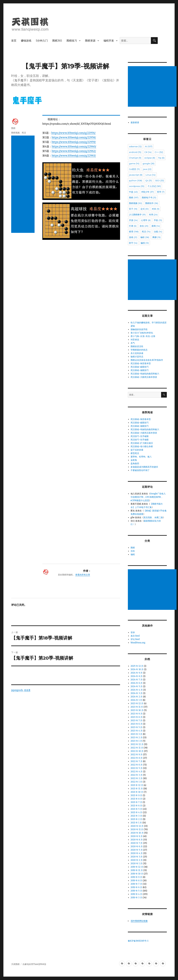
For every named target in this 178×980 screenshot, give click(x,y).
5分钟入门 (42, 41)
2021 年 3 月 (136, 816)
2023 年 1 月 (136, 741)
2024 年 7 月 (137, 680)
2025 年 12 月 (137, 666)
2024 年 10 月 (137, 669)
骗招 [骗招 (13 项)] (145, 243)
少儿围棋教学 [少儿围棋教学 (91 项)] (137, 215)
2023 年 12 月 (137, 703)
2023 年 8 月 (137, 717)
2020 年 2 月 (137, 860)
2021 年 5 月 (136, 809)
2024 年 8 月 (137, 676)
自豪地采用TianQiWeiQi (34, 964)
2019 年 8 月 (136, 881)
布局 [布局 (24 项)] (153, 215)
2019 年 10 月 (137, 874)
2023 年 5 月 (137, 727)
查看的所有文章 (83, 427)
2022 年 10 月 (137, 751)
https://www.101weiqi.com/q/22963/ (74, 155)
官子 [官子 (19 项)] (133, 209)
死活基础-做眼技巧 (140, 370)
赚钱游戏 (26, 41)
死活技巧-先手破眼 (140, 436)
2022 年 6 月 (137, 765)
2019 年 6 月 (136, 887)
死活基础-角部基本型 (141, 363)
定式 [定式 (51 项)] (145, 209)
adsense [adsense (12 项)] (135, 146)
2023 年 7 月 (137, 720)
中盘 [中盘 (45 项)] (133, 192)
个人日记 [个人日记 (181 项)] (154, 186)
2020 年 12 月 (137, 826)
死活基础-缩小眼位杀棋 (142, 446)
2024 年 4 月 (137, 690)
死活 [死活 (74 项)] (146, 232)
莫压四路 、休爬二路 (153, 517)
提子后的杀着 (137, 450)
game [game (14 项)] (134, 163)
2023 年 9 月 (137, 714)
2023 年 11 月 (137, 707)
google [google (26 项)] (149, 163)
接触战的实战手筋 (139, 329)
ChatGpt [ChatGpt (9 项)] (135, 158)
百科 (133, 551)
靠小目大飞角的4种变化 (142, 333)
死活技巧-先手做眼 (140, 440)
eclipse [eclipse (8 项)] (150, 158)
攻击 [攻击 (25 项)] (144, 226)
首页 (14, 41)
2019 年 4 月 (136, 894)
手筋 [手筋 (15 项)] (158, 220)
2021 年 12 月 (137, 785)
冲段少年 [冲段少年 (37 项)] (147, 192)
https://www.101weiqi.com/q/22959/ (74, 142)
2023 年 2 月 (137, 738)
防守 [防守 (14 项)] (133, 243)
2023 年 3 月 (137, 734)
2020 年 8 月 (137, 840)
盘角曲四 (135, 463)
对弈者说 (135, 340)
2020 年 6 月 (137, 846)
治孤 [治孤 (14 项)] (158, 232)
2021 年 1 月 (136, 823)
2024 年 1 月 (136, 700)
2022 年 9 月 (137, 755)
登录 (133, 632)
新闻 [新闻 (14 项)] (156, 226)
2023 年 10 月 (137, 710)
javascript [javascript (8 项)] (136, 175)
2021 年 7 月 (136, 802)
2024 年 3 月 (137, 693)
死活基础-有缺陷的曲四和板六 (145, 374)
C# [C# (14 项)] (148, 152)
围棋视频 (15, 133)
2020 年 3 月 (137, 857)
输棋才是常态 (137, 357)
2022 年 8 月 (137, 758)
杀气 (133, 343)
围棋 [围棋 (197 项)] (134, 197)
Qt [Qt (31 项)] (149, 180)
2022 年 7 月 (137, 761)
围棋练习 (72, 41)
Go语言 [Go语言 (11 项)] (134, 169)
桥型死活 (135, 453)
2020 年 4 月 (137, 853)
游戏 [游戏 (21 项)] (133, 237)
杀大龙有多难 (137, 353)
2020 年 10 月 (137, 833)
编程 (133, 554)
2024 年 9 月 (137, 673)
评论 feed (135, 639)
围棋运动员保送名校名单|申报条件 (147, 360)
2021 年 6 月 (136, 806)
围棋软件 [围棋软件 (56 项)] (152, 203)
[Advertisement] (23, 184)
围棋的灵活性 (137, 346)
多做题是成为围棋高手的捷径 (144, 467)
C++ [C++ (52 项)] (159, 152)
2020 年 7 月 (137, 843)
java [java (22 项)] (147, 169)
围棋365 (57, 41)
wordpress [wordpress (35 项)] (137, 186)
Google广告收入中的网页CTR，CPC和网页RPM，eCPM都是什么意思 (148, 497)
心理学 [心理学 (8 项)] (146, 220)
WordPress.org (138, 643)
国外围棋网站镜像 (139, 921)
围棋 (13, 128)
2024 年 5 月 (137, 686)
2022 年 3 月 (137, 775)
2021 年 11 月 (137, 789)
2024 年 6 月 (137, 683)
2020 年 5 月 (137, 850)
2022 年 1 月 (136, 782)
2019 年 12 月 (137, 867)
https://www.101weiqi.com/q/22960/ (74, 146)
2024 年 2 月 (137, 697)
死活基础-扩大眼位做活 (142, 443)
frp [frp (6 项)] (161, 158)
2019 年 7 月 (136, 884)
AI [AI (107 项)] (149, 146)
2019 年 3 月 (136, 898)
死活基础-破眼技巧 (140, 367)
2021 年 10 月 (137, 792)
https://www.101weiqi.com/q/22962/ (74, 151)
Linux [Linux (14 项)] (151, 175)
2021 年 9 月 (136, 795)
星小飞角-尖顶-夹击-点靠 (143, 336)
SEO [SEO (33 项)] (160, 180)
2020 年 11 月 (137, 829)
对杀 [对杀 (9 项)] (156, 209)
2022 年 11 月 (137, 748)
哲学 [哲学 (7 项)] (161, 192)
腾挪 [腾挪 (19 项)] (157, 237)
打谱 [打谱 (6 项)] (133, 226)
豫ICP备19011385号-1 (138, 941)
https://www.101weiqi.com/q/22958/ (74, 137)
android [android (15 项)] (135, 152)
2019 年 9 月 (136, 877)
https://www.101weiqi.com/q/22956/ (73, 133)
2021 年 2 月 (136, 819)
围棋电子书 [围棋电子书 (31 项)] (149, 197)
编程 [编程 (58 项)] (145, 237)
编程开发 (109, 41)
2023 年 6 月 (137, 724)
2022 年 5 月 (137, 768)
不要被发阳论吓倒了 (140, 470)
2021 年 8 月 (136, 799)
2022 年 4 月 (137, 772)
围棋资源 (90, 41)
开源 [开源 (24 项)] (133, 220)
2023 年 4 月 (137, 731)
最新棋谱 (135, 122)
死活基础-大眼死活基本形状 (144, 377)
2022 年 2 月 (137, 778)
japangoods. (17, 542)
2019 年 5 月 (136, 891)
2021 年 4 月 (136, 812)
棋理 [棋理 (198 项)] (134, 232)
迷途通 (27, 542)
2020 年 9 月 (137, 836)
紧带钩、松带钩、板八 (141, 457)
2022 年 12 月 (137, 744)
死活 (24, 133)
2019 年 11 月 (137, 870)
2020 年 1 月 (136, 863)
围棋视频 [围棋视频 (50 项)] (135, 203)
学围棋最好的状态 (139, 350)
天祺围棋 (15, 964)
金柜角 (134, 460)
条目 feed (135, 636)
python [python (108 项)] (135, 180)
